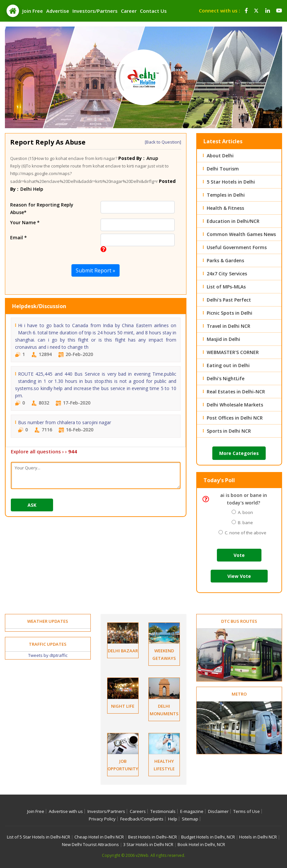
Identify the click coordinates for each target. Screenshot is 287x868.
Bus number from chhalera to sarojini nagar (65, 422)
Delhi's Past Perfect (229, 300)
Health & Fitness (225, 208)
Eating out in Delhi (228, 365)
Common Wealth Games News (241, 234)
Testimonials (163, 811)
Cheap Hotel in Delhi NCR (99, 837)
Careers (138, 811)
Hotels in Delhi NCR (258, 837)
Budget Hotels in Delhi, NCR (208, 837)
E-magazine (192, 811)
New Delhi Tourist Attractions (90, 844)
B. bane (244, 523)
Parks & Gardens (225, 260)
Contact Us (153, 11)
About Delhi (220, 156)
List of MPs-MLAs (226, 287)
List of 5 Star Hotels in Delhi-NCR (38, 837)
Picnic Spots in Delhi (230, 313)
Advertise (58, 11)
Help (173, 819)
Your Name (25, 222)
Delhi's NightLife (226, 378)
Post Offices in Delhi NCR (235, 418)
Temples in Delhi (226, 195)
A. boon (244, 512)
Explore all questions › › (44, 451)
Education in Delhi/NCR (233, 221)
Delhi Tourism (223, 169)
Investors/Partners (95, 11)
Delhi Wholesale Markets (235, 405)
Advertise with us (66, 811)
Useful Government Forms (237, 247)
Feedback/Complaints (142, 819)
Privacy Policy (102, 819)
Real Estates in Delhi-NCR (236, 392)
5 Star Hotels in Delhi (231, 182)
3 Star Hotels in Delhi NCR (148, 844)
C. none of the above (245, 533)
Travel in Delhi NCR (229, 326)
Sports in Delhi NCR (229, 431)
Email (19, 237)
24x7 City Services (227, 274)
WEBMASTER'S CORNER (233, 352)
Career (129, 11)
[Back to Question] (163, 142)
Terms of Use (247, 811)
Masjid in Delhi (223, 339)
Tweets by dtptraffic (48, 655)
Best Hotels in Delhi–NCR (153, 837)
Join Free (33, 11)
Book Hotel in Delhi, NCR (201, 844)
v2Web (142, 855)
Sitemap (190, 819)
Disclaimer (218, 811)
